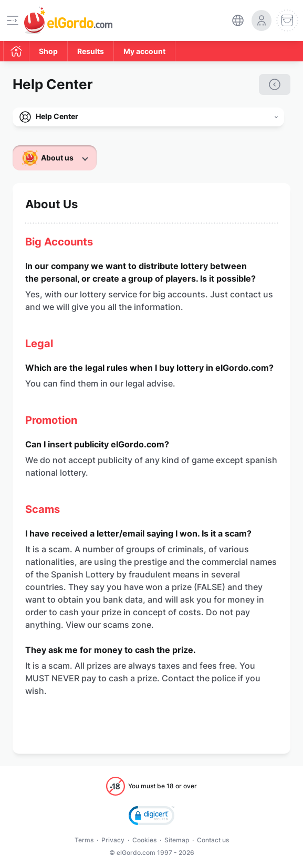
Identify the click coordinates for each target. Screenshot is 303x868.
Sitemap (177, 840)
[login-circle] (262, 20)
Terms (84, 840)
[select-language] (238, 20)
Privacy (113, 840)
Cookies (144, 840)
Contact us (213, 840)
